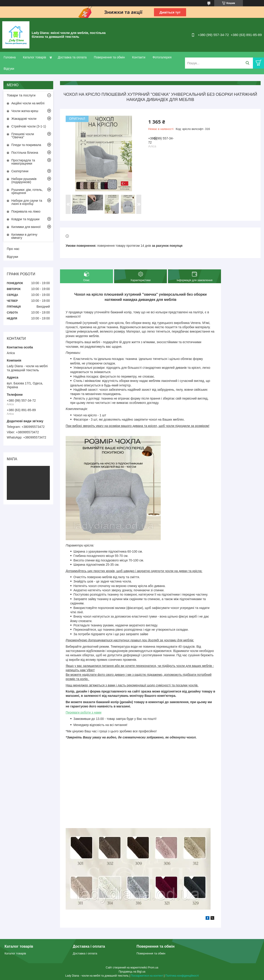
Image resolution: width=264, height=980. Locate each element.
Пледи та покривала (26, 145)
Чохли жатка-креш (25, 111)
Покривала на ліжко (26, 211)
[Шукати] (247, 63)
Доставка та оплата (72, 57)
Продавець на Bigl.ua (132, 972)
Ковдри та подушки (25, 219)
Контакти (139, 57)
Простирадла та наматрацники (23, 162)
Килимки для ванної (26, 227)
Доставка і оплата (85, 953)
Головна (10, 57)
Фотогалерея (162, 57)
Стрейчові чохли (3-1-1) (29, 126)
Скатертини (20, 171)
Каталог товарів (34, 57)
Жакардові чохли (24, 119)
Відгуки (9, 69)
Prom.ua (153, 968)
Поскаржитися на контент (147, 976)
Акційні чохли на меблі (28, 103)
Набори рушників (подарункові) (24, 180)
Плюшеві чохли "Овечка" (23, 136)
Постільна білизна (25, 153)
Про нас (13, 249)
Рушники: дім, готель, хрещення (27, 191)
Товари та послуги (21, 95)
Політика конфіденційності (182, 976)
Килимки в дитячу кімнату (24, 236)
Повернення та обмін (109, 57)
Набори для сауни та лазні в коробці (27, 202)
